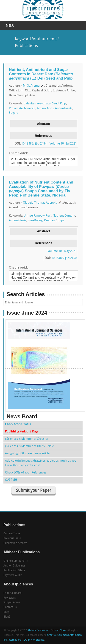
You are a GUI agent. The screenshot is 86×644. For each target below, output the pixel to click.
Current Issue (12, 534)
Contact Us (10, 607)
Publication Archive (15, 543)
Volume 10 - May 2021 (62, 251)
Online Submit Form (16, 561)
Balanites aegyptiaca (37, 104)
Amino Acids (45, 108)
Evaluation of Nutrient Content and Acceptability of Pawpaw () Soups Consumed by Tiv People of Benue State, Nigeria (41, 189)
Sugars (14, 113)
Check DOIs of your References (26, 473)
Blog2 (7, 617)
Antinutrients (64, 108)
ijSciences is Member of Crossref (27, 439)
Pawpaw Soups (54, 221)
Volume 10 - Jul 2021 (63, 144)
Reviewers (10, 598)
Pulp (63, 104)
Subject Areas (12, 603)
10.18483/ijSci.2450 (64, 258)
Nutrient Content (64, 216)
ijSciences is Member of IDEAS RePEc (29, 446)
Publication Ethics (14, 571)
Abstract (43, 124)
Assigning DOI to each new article (27, 454)
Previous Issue (12, 538)
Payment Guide (13, 575)
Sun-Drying (35, 221)
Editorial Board (12, 593)
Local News (60, 630)
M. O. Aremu (31, 86)
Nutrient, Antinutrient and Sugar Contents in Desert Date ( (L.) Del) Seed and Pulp (41, 74)
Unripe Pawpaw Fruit (37, 216)
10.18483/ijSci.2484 (34, 144)
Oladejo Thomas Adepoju (40, 203)
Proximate (16, 108)
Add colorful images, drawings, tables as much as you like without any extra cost (41, 463)
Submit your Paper (34, 491)
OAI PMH (11, 480)
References (44, 136)
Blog (6, 612)
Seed (55, 104)
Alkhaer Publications (39, 630)
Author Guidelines (14, 566)
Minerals (30, 108)
